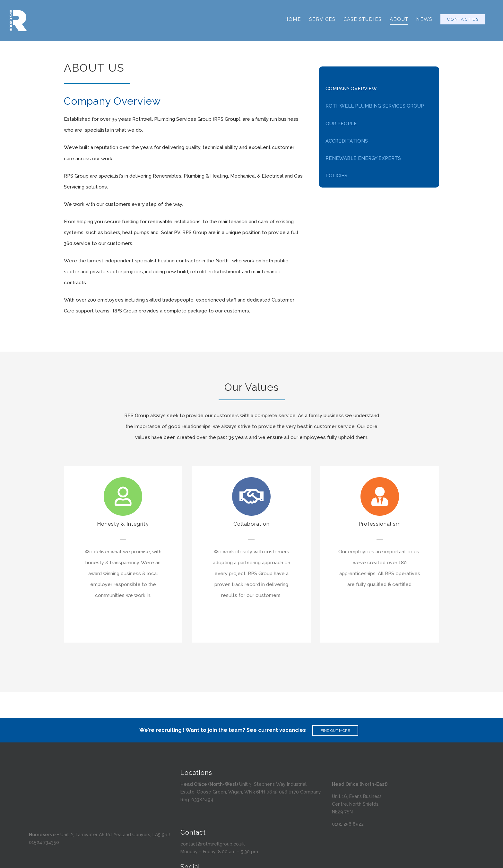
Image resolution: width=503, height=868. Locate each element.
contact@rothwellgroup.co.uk (212, 844)
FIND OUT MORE (335, 731)
